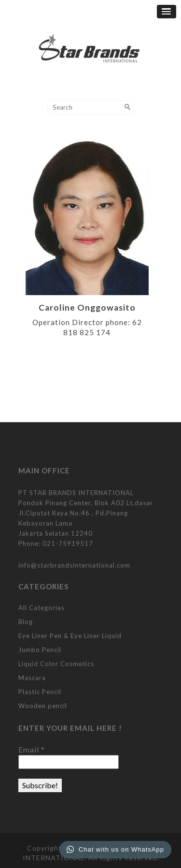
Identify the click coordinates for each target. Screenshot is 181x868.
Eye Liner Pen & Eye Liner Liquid (70, 636)
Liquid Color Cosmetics (56, 664)
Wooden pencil (43, 706)
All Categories (42, 608)
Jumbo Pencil (40, 650)
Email (32, 749)
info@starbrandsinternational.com (74, 565)
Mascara (32, 678)
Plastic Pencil (40, 692)
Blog (26, 622)
